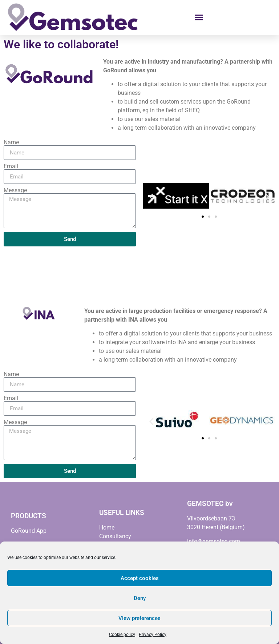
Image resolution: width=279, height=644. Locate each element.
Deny (140, 598)
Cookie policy (122, 635)
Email (11, 166)
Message (15, 190)
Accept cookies (140, 578)
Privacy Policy (153, 635)
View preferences (139, 618)
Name (11, 142)
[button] (199, 17)
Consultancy (115, 536)
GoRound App (29, 531)
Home (107, 528)
